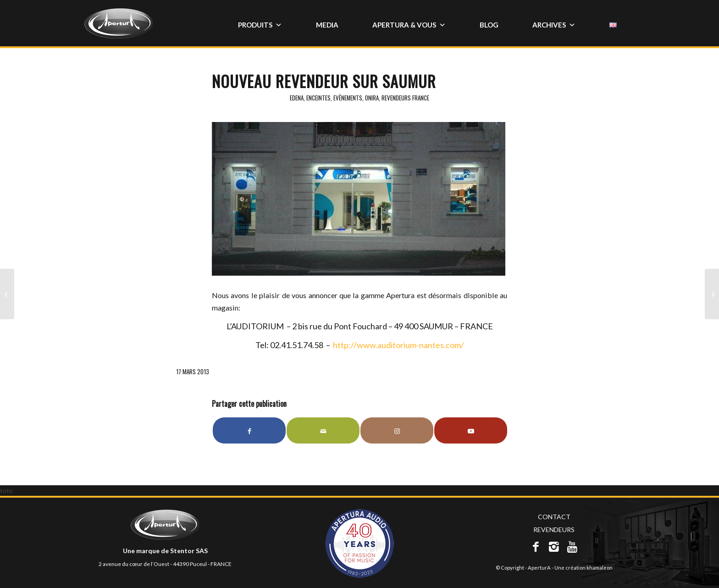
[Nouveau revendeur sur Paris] (7, 294)
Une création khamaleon (583, 568)
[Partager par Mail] (323, 430)
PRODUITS (260, 25)
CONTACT (554, 517)
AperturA (539, 568)
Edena (297, 98)
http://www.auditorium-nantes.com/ (398, 345)
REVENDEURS (554, 530)
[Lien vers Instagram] (397, 430)
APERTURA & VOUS (409, 25)
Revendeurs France (405, 98)
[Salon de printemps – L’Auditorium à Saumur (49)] (712, 294)
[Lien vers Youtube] (471, 430)
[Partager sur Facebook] (249, 430)
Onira (372, 98)
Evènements (348, 98)
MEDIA (327, 25)
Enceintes (318, 98)
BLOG (489, 25)
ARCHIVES (554, 25)
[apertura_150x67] (119, 27)
